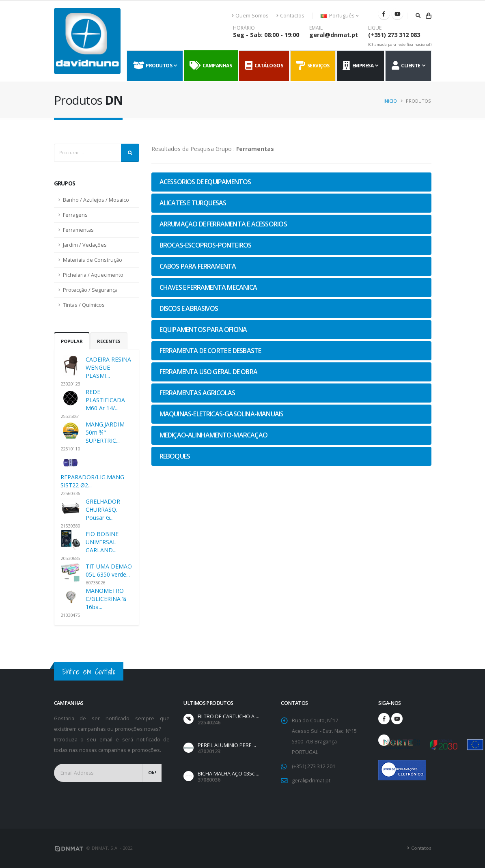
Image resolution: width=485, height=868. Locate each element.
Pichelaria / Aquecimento (93, 275)
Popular (72, 341)
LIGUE (375, 28)
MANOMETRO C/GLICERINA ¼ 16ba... (106, 599)
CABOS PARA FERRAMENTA (198, 266)
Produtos (153, 66)
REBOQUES (175, 456)
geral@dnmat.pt (334, 35)
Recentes (109, 341)
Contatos (421, 848)
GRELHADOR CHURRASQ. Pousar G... (103, 509)
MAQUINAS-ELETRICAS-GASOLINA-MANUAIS (222, 414)
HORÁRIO (244, 28)
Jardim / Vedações (85, 245)
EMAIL (316, 28)
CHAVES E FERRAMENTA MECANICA (208, 287)
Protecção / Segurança (90, 290)
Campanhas (211, 66)
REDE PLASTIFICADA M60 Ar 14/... (105, 400)
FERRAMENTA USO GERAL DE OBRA (209, 372)
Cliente (406, 66)
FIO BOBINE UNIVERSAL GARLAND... (102, 542)
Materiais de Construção (93, 260)
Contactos (290, 16)
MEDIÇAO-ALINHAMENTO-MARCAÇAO (214, 435)
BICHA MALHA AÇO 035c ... (228, 774)
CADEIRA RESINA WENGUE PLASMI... (108, 367)
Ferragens (75, 215)
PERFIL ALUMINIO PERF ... (227, 745)
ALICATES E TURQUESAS (193, 203)
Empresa (358, 66)
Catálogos (264, 66)
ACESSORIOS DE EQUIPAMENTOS (205, 182)
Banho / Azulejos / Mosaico (96, 200)
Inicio (390, 101)
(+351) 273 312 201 (314, 766)
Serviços (313, 66)
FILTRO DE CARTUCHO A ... (228, 716)
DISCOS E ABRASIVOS (189, 308)
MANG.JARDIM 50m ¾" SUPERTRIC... (105, 432)
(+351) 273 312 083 (394, 35)
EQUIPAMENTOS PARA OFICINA (203, 330)
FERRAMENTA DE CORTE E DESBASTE (210, 351)
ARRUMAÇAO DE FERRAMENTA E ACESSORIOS (223, 224)
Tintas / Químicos (84, 305)
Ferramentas (78, 230)
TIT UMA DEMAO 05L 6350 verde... (109, 570)
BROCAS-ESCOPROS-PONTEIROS (206, 245)
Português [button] (339, 16)
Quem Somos (250, 16)
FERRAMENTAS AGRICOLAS (197, 393)
